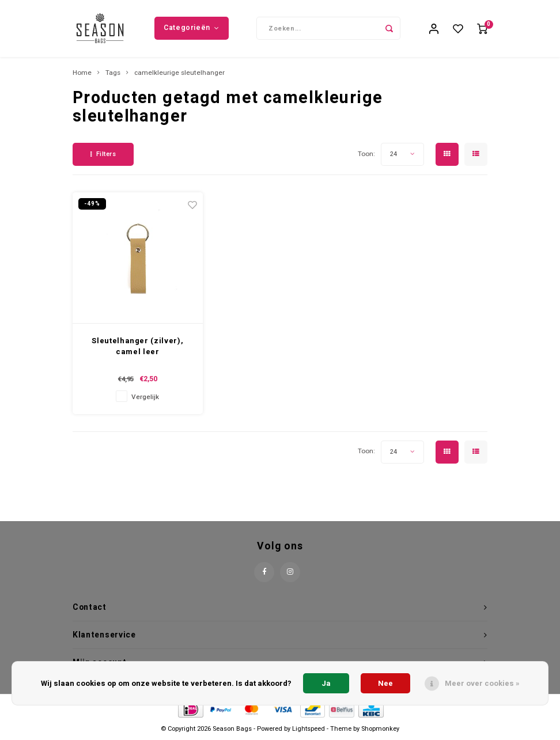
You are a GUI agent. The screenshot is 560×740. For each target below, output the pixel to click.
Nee (385, 683)
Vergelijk (145, 398)
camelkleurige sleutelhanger (179, 74)
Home (82, 74)
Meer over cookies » (482, 683)
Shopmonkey (380, 729)
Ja (326, 683)
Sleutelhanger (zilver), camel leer (137, 347)
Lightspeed (309, 729)
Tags (113, 74)
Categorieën (191, 28)
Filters (103, 155)
